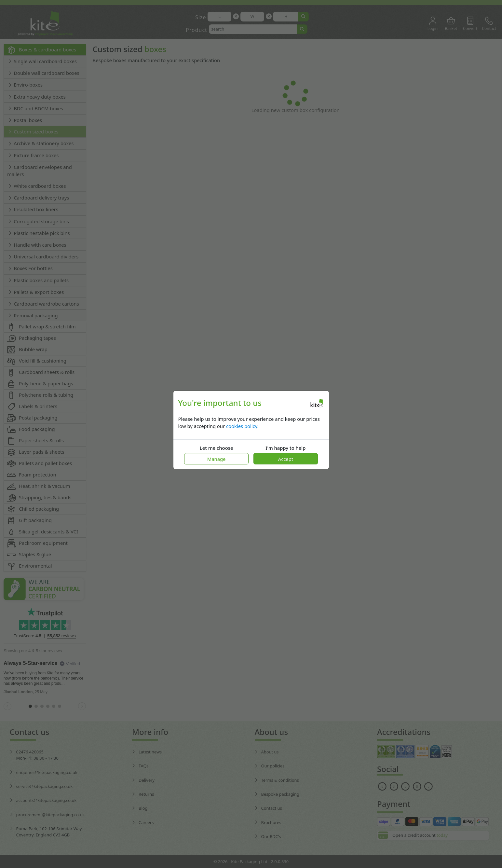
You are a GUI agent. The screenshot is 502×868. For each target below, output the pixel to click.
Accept (286, 459)
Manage (217, 459)
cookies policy (242, 426)
